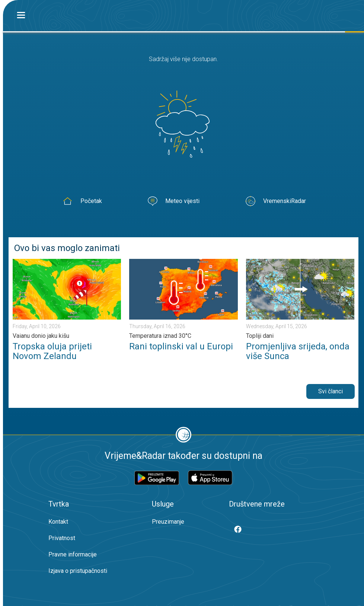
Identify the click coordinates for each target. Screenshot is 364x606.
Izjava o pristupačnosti (78, 571)
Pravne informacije (73, 554)
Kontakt (58, 522)
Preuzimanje (168, 522)
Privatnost (62, 538)
